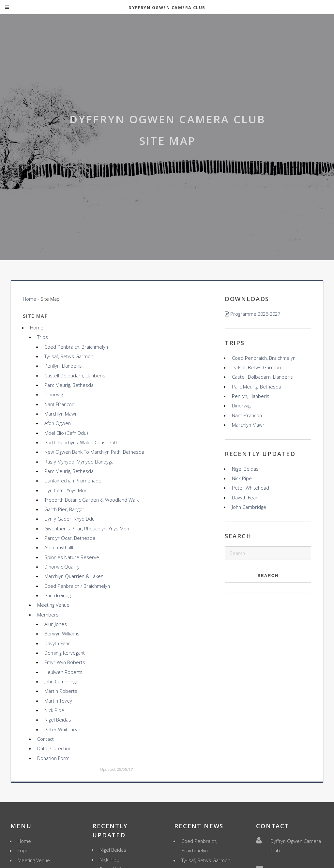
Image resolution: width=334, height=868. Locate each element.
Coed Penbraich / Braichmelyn (77, 586)
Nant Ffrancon (59, 404)
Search (268, 576)
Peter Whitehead (63, 729)
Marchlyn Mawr (61, 414)
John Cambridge (61, 681)
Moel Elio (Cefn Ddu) (66, 433)
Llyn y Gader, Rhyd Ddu (69, 519)
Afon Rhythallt (59, 547)
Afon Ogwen (58, 423)
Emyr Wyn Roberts (65, 662)
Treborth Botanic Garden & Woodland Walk (91, 500)
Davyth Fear (57, 643)
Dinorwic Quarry (62, 567)
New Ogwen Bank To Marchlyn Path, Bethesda (94, 452)
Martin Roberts (61, 691)
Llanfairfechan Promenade (73, 480)
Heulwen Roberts (63, 672)
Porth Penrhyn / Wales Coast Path (81, 442)
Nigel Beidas (58, 720)
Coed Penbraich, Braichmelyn (76, 347)
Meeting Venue (53, 605)
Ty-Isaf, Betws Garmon (69, 356)
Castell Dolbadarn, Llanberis (75, 375)
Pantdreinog (58, 595)
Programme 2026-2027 (255, 314)
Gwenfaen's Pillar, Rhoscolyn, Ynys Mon (87, 528)
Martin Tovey (58, 701)
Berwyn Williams (62, 633)
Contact (46, 739)
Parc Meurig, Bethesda (69, 385)
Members (48, 615)
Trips (43, 337)
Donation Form (53, 758)
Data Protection (54, 748)
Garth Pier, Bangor (64, 509)
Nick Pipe (54, 710)
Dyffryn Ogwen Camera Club (167, 8)
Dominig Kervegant (65, 653)
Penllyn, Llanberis (63, 366)
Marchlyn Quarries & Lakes (74, 576)
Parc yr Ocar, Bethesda (70, 538)
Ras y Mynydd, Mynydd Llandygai (79, 462)
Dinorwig (54, 394)
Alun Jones (56, 624)
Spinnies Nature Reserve (72, 557)
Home (30, 299)
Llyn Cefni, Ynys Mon (66, 490)
